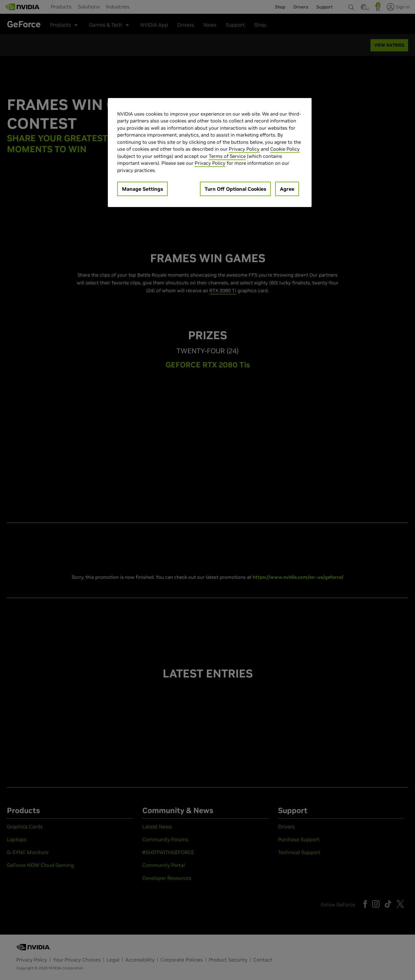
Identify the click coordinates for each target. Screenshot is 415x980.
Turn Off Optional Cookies (235, 189)
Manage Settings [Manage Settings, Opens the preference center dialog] (142, 189)
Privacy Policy (244, 149)
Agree (287, 189)
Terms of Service (227, 156)
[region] (210, 153)
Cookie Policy (285, 149)
